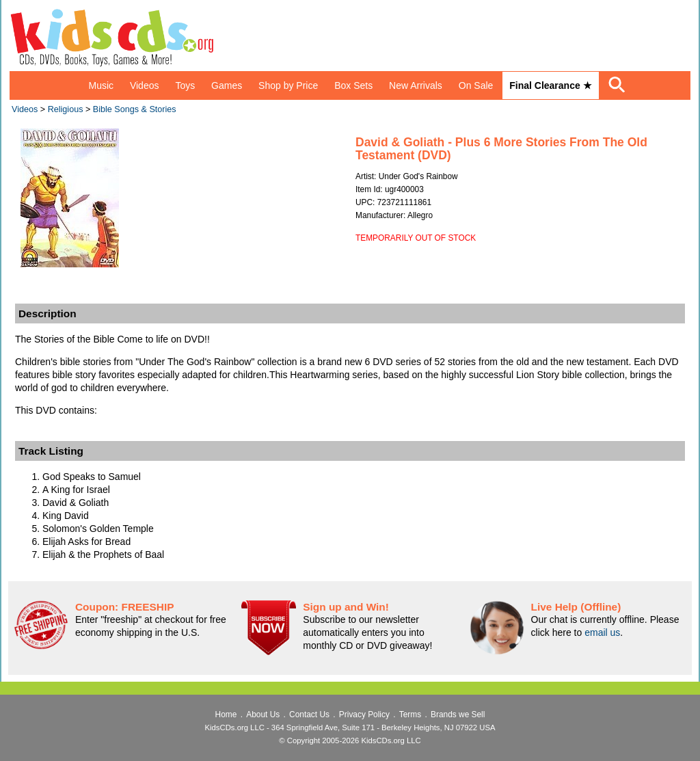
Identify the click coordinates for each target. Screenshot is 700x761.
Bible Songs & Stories (135, 109)
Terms (410, 715)
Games (227, 85)
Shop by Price (288, 85)
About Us (263, 715)
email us (602, 632)
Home (226, 715)
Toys (185, 85)
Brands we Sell (458, 715)
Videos (145, 85)
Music (101, 85)
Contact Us (309, 715)
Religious (66, 109)
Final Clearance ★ (550, 85)
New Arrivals (416, 85)
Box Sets (353, 85)
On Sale (476, 85)
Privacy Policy (364, 715)
